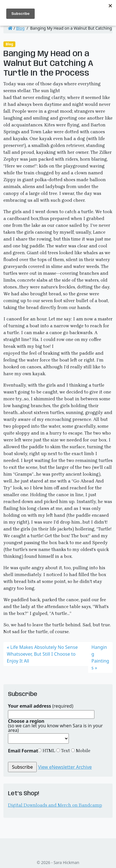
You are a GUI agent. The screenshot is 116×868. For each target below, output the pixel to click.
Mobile (83, 751)
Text (65, 751)
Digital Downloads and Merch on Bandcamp (55, 805)
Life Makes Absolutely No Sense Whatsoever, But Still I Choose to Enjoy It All (42, 654)
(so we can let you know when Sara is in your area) (55, 726)
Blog (20, 28)
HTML (48, 751)
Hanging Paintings (100, 657)
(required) (41, 706)
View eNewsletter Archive (65, 767)
